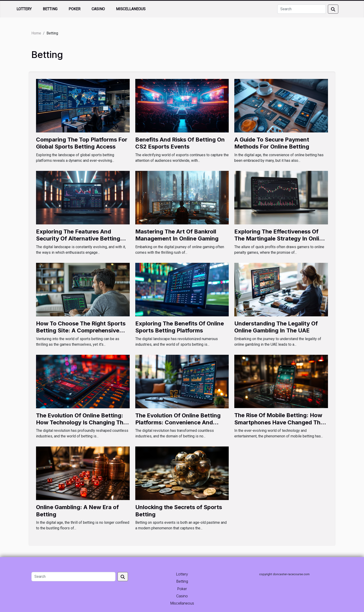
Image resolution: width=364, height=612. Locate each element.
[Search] (302, 9)
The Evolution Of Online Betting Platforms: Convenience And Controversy (178, 423)
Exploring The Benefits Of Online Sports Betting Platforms (180, 327)
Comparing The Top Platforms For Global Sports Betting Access (82, 143)
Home (36, 33)
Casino (98, 9)
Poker (74, 9)
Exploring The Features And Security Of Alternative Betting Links (78, 239)
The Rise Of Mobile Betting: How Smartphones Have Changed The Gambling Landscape (279, 422)
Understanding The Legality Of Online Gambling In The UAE (276, 327)
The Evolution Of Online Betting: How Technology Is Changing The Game (81, 423)
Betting (50, 9)
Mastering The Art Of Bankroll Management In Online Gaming (177, 235)
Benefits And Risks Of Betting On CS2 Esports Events (180, 143)
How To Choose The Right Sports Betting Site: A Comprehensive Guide (81, 331)
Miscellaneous (131, 9)
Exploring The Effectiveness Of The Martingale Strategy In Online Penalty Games (280, 239)
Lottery (24, 9)
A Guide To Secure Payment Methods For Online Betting (272, 143)
